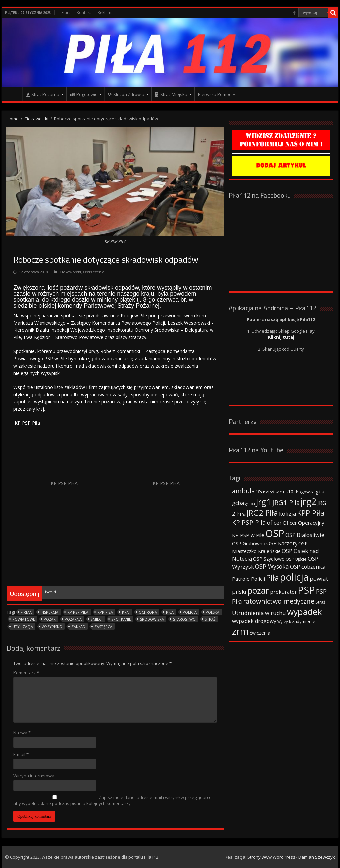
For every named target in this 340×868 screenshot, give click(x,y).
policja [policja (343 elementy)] (294, 577)
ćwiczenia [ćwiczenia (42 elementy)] (260, 633)
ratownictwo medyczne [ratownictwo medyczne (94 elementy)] (279, 601)
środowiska (152, 619)
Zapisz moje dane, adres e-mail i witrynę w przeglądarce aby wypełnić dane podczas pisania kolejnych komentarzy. (112, 800)
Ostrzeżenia (94, 272)
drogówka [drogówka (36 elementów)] (304, 492)
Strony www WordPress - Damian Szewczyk (291, 857)
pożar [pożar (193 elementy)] (258, 590)
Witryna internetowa (34, 776)
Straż (210, 619)
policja (190, 612)
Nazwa (22, 733)
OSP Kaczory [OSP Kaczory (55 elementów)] (282, 543)
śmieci (96, 619)
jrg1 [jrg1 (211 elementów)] (264, 502)
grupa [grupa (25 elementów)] (250, 504)
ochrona (148, 612)
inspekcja (49, 612)
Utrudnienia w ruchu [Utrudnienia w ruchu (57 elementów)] (259, 613)
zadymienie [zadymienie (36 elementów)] (304, 621)
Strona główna (14, 94)
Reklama (106, 12)
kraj (126, 612)
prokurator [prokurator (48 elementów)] (283, 592)
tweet (51, 592)
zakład (78, 627)
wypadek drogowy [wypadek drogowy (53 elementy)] (254, 621)
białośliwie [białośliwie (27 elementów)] (272, 492)
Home (13, 119)
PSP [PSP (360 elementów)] (306, 590)
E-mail (21, 754)
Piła (170, 612)
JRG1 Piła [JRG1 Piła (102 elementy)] (286, 502)
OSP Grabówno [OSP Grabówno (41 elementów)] (249, 544)
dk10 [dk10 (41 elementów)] (288, 492)
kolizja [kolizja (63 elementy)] (288, 513)
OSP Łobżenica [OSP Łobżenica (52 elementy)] (308, 567)
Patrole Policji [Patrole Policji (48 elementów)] (249, 579)
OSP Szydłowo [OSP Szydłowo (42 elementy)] (269, 559)
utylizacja (23, 627)
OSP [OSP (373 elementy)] (275, 533)
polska (212, 612)
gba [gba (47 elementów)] (320, 491)
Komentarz (26, 673)
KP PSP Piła (78, 612)
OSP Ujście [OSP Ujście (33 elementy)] (296, 559)
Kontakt (84, 12)
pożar (50, 619)
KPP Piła (105, 612)
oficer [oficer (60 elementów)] (274, 522)
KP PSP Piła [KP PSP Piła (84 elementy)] (249, 522)
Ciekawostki (36, 119)
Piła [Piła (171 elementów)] (272, 578)
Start (66, 12)
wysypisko (52, 627)
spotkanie (121, 619)
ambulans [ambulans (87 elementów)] (247, 491)
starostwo (184, 619)
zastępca (103, 627)
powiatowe (24, 619)
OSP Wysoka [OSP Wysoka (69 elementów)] (272, 566)
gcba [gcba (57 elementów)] (238, 503)
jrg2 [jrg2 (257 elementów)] (309, 502)
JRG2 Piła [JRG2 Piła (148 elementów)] (262, 513)
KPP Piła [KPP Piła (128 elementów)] (311, 513)
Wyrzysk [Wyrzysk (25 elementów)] (284, 622)
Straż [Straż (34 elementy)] (320, 602)
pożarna (73, 619)
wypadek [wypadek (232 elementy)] (304, 612)
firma (26, 612)
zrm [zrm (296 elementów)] (240, 631)
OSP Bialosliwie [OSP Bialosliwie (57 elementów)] (305, 535)
